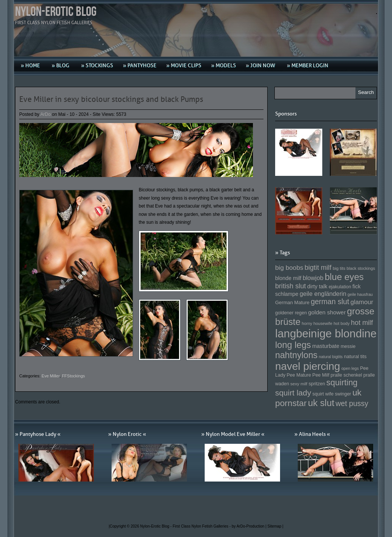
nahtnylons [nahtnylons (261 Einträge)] (296, 355)
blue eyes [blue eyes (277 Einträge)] (344, 277)
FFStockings (73, 376)
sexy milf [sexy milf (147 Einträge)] (299, 384)
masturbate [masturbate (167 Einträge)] (326, 346)
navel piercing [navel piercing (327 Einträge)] (308, 366)
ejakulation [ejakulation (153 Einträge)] (340, 287)
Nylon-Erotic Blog (56, 12)
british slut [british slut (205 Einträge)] (291, 286)
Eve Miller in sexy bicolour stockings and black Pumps (111, 99)
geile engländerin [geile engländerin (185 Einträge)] (323, 294)
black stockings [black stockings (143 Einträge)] (361, 268)
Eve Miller (51, 376)
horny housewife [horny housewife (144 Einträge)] (317, 323)
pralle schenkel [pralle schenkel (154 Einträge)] (346, 375)
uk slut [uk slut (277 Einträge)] (321, 403)
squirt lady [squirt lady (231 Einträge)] (293, 393)
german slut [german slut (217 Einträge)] (330, 302)
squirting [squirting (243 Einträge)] (342, 382)
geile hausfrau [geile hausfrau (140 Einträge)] (360, 294)
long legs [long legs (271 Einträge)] (293, 345)
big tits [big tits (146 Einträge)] (339, 268)
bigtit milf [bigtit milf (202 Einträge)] (318, 268)
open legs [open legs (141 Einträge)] (350, 368)
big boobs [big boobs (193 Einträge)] (289, 268)
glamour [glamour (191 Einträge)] (362, 302)
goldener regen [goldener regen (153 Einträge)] (291, 313)
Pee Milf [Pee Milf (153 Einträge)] (321, 375)
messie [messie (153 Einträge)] (348, 346)
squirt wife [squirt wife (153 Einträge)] (323, 394)
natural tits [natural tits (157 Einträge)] (355, 356)
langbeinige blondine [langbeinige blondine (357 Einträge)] (326, 333)
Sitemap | (276, 526)
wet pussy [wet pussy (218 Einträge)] (352, 403)
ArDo (45, 114)
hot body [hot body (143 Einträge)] (342, 323)
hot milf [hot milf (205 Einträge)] (362, 323)
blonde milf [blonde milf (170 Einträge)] (288, 278)
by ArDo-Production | (250, 526)
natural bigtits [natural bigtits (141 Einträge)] (331, 357)
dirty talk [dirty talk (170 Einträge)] (317, 286)
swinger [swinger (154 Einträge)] (343, 394)
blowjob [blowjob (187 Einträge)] (313, 278)
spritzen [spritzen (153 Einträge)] (317, 384)
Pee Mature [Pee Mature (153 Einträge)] (299, 375)
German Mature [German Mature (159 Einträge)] (292, 302)
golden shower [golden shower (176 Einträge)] (327, 312)
